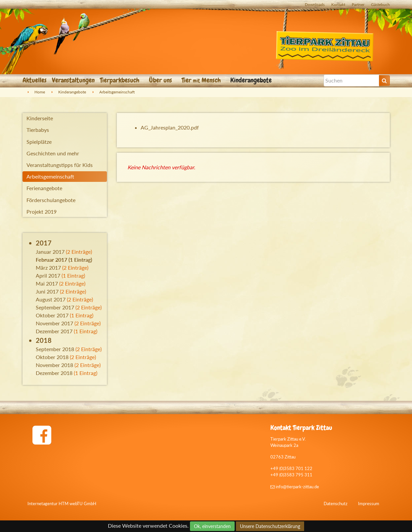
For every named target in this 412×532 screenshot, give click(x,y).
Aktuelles (35, 80)
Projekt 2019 (42, 212)
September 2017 (55, 307)
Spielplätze (39, 142)
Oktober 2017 (52, 315)
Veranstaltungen (73, 80)
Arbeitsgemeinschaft (117, 92)
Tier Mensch (202, 80)
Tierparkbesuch (120, 80)
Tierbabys (38, 130)
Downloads (315, 4)
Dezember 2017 (54, 331)
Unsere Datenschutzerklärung (270, 526)
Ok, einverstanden (212, 526)
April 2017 (48, 275)
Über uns (161, 80)
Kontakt (338, 4)
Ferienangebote (44, 188)
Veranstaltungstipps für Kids (60, 165)
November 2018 (54, 365)
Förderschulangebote (51, 200)
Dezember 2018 (54, 373)
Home (40, 92)
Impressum (369, 504)
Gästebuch (380, 4)
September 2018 (55, 349)
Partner (358, 4)
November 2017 (54, 323)
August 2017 (51, 299)
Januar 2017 (50, 252)
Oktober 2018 (52, 357)
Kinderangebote (252, 80)
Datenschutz (336, 504)
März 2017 (48, 267)
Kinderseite (40, 118)
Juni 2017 (47, 291)
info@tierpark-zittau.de (295, 487)
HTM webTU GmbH (77, 504)
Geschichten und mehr (53, 153)
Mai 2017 (47, 283)
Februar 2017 (51, 260)
